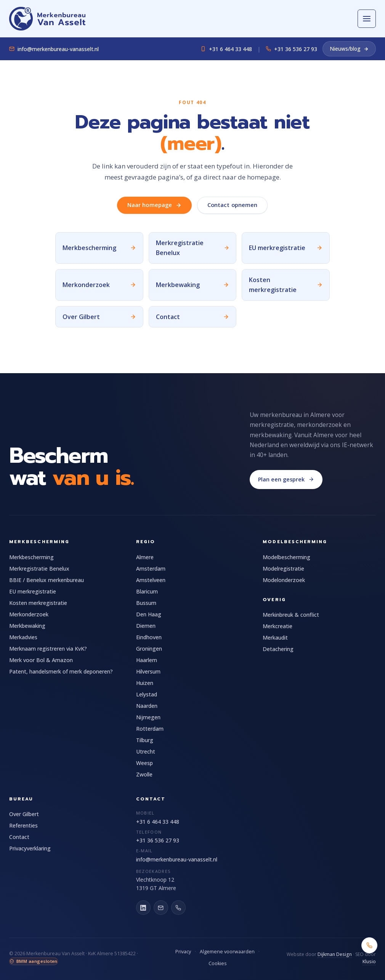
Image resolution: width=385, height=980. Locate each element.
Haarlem (147, 660)
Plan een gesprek (286, 479)
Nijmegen (148, 717)
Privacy (183, 952)
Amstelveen (151, 580)
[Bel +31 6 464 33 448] (369, 945)
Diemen (146, 626)
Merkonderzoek (29, 614)
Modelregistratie (283, 569)
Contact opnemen (232, 205)
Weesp (144, 763)
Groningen (149, 649)
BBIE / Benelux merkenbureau (47, 580)
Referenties (23, 825)
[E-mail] (161, 908)
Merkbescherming (31, 557)
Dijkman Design (335, 954)
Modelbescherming (286, 557)
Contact (19, 837)
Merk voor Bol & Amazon (41, 660)
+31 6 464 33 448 (226, 49)
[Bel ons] (178, 908)
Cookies (217, 963)
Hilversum (148, 671)
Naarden (147, 706)
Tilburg (145, 740)
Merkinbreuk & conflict (291, 615)
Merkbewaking (27, 626)
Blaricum (147, 591)
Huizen (145, 683)
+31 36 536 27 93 (291, 49)
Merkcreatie (278, 626)
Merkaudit (275, 638)
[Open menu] (367, 19)
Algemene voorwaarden (227, 952)
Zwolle (144, 774)
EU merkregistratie (33, 591)
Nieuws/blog (349, 49)
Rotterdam (150, 729)
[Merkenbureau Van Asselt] (47, 19)
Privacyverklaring (30, 848)
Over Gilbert (24, 814)
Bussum (146, 603)
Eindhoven (149, 637)
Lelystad (147, 694)
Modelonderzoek (284, 580)
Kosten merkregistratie (38, 603)
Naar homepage (154, 205)
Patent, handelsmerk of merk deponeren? (61, 671)
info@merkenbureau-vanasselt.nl (54, 49)
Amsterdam (151, 569)
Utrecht (146, 751)
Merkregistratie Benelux (39, 569)
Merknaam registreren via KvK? (48, 649)
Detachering (278, 649)
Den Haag (149, 614)
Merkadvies (23, 637)
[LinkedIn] (143, 908)
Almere (145, 557)
